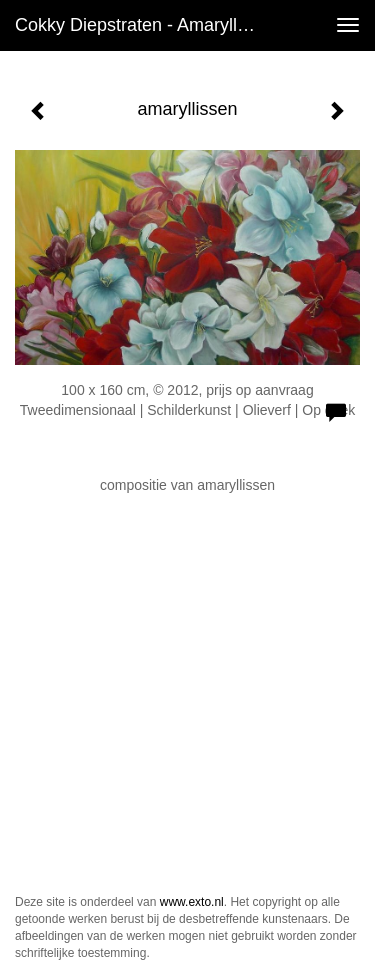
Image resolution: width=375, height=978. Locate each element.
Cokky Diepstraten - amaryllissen (143, 25)
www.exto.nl (192, 902)
